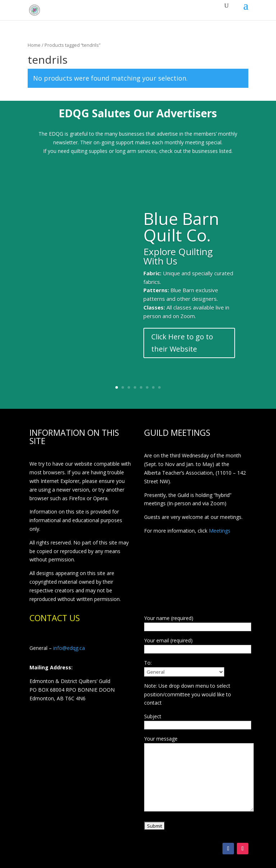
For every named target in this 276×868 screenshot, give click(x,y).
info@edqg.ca (69, 648)
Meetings (220, 531)
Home (34, 45)
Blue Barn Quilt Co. (181, 228)
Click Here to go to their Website (182, 344)
